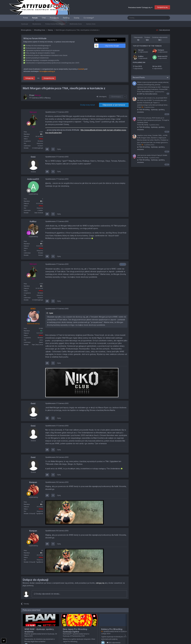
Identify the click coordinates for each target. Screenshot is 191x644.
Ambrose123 (162, 56)
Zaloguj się (29, 78)
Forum (35, 19)
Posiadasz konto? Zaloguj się (140, 7)
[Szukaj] (140, 18)
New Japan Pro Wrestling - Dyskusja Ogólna (76, 630)
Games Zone (91, 24)
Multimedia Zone (76, 24)
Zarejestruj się (162, 7)
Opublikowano (57, 112)
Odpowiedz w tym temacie (114, 105)
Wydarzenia (37, 24)
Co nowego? (89, 18)
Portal (25, 18)
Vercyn (141, 50)
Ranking (66, 18)
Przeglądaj (54, 18)
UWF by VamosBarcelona (147, 94)
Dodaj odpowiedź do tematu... (47, 594)
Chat (44, 18)
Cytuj (59, 149)
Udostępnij (102, 97)
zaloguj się (100, 583)
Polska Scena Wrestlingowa (55, 24)
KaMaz (141, 56)
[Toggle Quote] (48, 313)
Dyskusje (25, 24)
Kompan (161, 50)
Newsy (48, 98)
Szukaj (76, 18)
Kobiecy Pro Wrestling (112, 629)
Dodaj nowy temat (88, 105)
